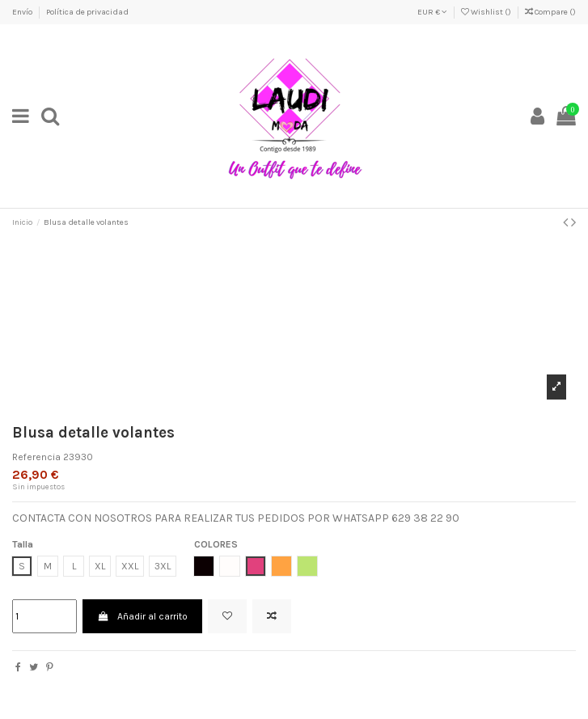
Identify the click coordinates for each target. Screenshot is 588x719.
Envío (23, 12)
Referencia (36, 457)
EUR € (432, 12)
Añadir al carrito (142, 616)
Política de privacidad (87, 12)
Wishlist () (487, 12)
